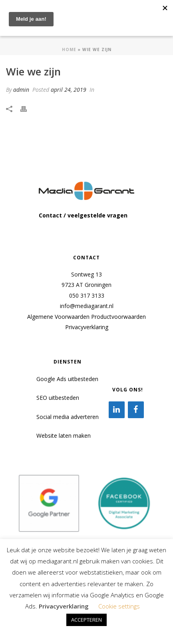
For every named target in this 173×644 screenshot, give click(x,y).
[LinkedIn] (117, 410)
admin (21, 90)
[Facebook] (136, 410)
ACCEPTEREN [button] (86, 620)
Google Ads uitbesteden (67, 379)
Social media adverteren (68, 417)
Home (69, 49)
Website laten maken (64, 436)
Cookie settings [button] (119, 606)
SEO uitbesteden (58, 398)
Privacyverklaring (87, 327)
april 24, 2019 (69, 90)
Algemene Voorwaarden (58, 317)
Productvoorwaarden (118, 317)
